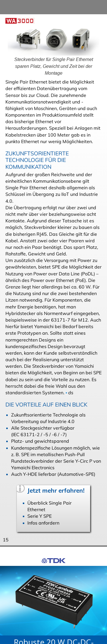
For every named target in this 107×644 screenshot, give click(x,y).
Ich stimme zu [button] (26, 636)
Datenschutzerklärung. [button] (32, 621)
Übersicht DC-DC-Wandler (49, 589)
